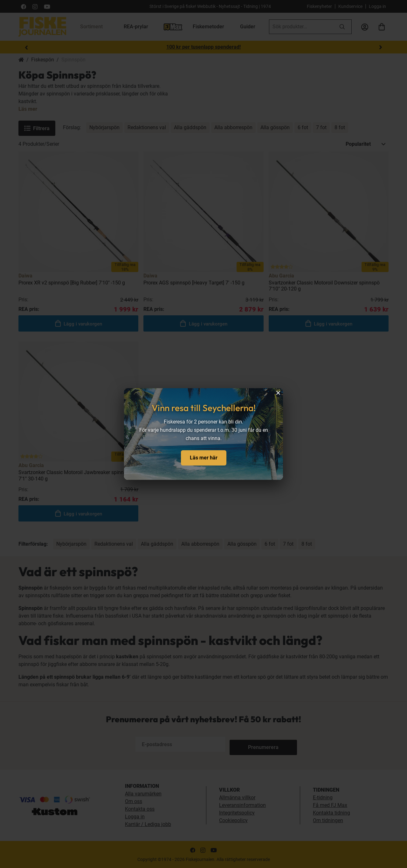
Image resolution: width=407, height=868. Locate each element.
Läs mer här (204, 458)
